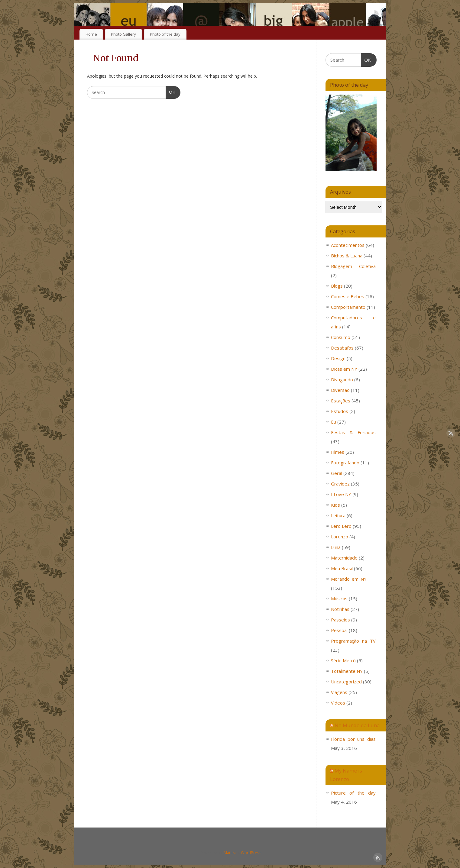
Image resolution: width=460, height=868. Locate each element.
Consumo (341, 337)
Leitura (338, 515)
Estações (341, 401)
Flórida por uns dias (353, 739)
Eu (334, 422)
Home (91, 34)
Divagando (342, 379)
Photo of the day (165, 34)
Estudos (340, 411)
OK (171, 92)
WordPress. (252, 853)
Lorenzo (340, 537)
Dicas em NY (344, 369)
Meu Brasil (342, 568)
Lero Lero (341, 526)
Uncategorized (346, 682)
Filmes (338, 452)
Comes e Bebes (348, 296)
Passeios (340, 620)
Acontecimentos (348, 245)
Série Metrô (343, 660)
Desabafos (342, 348)
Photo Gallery (123, 34)
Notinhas (340, 609)
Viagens (339, 692)
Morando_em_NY (349, 579)
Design (338, 358)
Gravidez (340, 484)
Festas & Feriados (353, 432)
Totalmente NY (347, 671)
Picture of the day (353, 793)
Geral (337, 473)
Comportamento (348, 307)
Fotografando (345, 463)
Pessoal (339, 630)
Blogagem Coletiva (353, 266)
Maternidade (344, 558)
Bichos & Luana (347, 256)
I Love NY (341, 494)
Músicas (339, 599)
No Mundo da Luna (357, 725)
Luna (336, 547)
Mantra (230, 853)
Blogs (337, 286)
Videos (338, 703)
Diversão (340, 390)
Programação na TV (353, 641)
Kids (335, 505)
